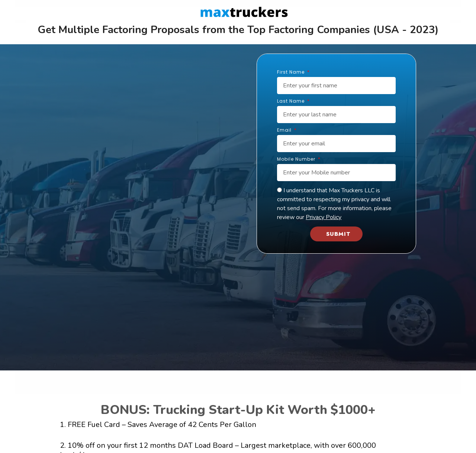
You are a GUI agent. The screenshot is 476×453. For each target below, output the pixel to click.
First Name (292, 73)
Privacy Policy (324, 217)
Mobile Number (297, 160)
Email (285, 131)
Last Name (292, 102)
